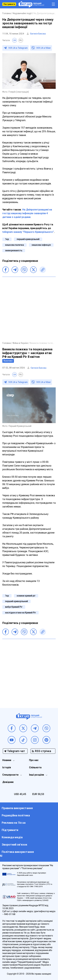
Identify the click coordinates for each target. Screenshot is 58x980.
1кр (7, 239)
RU (21, 40)
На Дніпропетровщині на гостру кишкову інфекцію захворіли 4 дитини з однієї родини (27, 213)
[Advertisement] (29, 309)
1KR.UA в (18, 48)
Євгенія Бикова (38, 34)
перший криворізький (28, 239)
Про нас (34, 760)
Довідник (8, 782)
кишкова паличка (14, 245)
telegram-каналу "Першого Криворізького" (28, 232)
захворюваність (14, 250)
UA (15, 40)
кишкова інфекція (41, 245)
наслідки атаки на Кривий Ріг (20, 613)
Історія (7, 767)
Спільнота (35, 767)
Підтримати (9, 4)
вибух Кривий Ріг (14, 607)
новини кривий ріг (26, 596)
